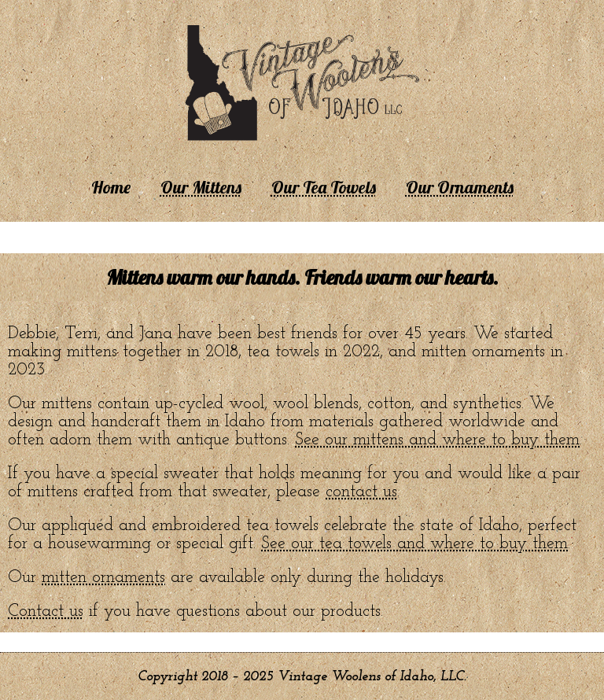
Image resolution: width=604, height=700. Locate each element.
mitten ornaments (103, 578)
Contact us (46, 612)
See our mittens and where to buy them (437, 440)
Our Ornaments (460, 187)
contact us (361, 492)
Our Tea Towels (324, 187)
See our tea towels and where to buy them (414, 544)
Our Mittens (201, 187)
